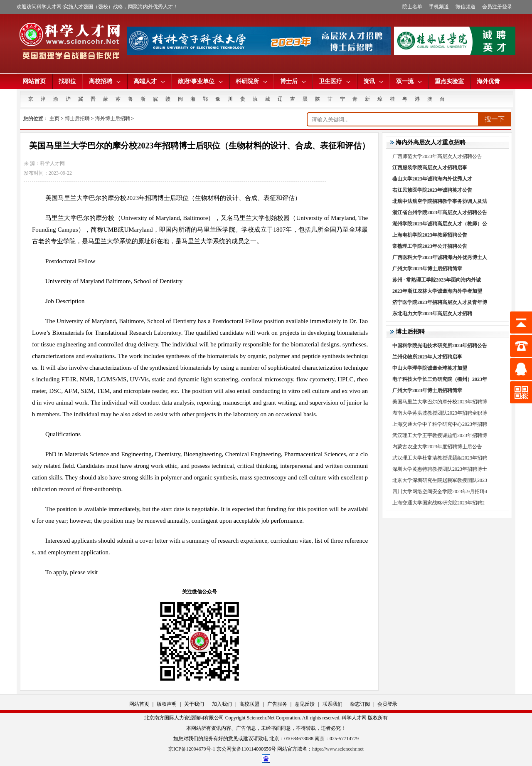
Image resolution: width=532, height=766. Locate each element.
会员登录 (387, 704)
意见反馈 (305, 704)
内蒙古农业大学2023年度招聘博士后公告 (437, 447)
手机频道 (439, 7)
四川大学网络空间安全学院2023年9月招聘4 (440, 492)
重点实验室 (449, 81)
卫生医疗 (335, 81)
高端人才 (149, 81)
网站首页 (34, 81)
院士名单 (412, 7)
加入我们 (222, 704)
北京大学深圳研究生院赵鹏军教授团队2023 (440, 480)
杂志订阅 (360, 704)
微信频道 (465, 7)
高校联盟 (249, 704)
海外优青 (488, 81)
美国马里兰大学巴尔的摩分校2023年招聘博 (440, 402)
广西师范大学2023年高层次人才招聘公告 (437, 156)
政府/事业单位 (200, 81)
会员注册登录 (497, 7)
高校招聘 (105, 81)
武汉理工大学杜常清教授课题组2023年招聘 (440, 458)
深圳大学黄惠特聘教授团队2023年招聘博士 (440, 469)
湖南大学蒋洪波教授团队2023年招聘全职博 (440, 413)
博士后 (293, 81)
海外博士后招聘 (113, 119)
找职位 (67, 81)
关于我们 (194, 704)
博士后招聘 (77, 119)
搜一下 (495, 119)
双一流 (409, 81)
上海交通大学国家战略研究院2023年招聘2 (438, 503)
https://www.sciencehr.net (338, 749)
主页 (54, 119)
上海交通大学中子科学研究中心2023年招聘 (440, 424)
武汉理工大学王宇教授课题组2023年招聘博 (440, 435)
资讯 (373, 81)
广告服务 (277, 704)
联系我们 (332, 704)
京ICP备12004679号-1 (192, 749)
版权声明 (167, 704)
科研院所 (251, 81)
